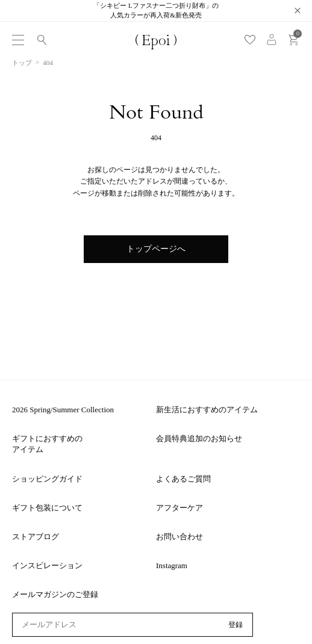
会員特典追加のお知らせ (199, 438)
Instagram (172, 565)
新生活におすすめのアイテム (207, 410)
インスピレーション (47, 565)
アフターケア (179, 508)
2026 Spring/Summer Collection (63, 410)
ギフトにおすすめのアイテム (47, 444)
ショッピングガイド (47, 479)
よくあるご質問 (183, 479)
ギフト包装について (47, 508)
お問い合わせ (179, 537)
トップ (22, 63)
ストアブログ (36, 537)
